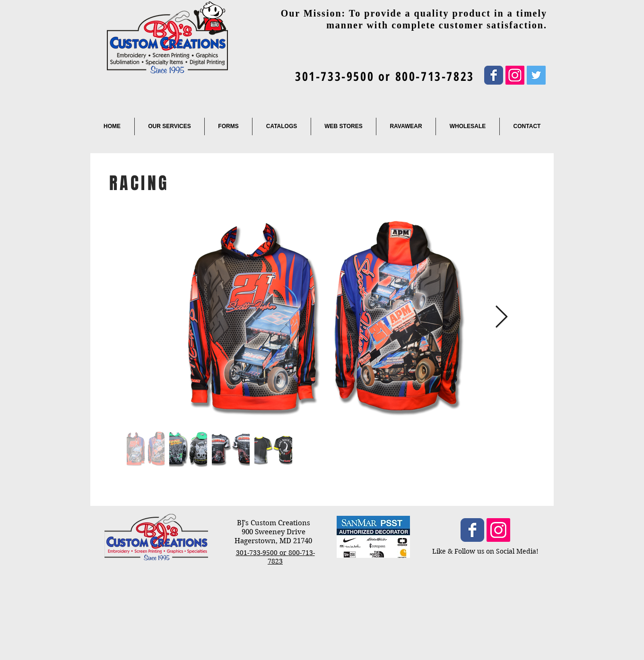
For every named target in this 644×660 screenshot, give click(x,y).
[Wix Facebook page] (494, 75)
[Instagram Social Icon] (515, 75)
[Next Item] (501, 317)
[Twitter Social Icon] (536, 75)
